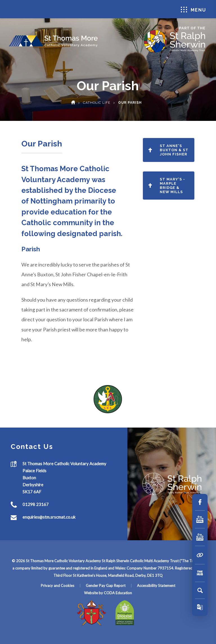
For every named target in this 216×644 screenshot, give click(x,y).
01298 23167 (36, 504)
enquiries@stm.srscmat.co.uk (49, 517)
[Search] (200, 590)
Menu (193, 10)
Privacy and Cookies (58, 586)
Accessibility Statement (156, 586)
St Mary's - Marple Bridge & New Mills (167, 186)
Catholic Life (97, 103)
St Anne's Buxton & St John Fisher (168, 150)
